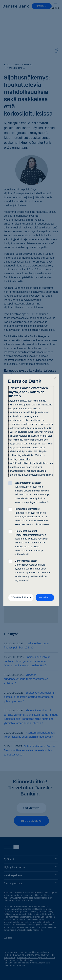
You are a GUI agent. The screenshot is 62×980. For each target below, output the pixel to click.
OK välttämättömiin (21, 597)
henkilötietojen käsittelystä (34, 463)
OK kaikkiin (45, 597)
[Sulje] (55, 378)
